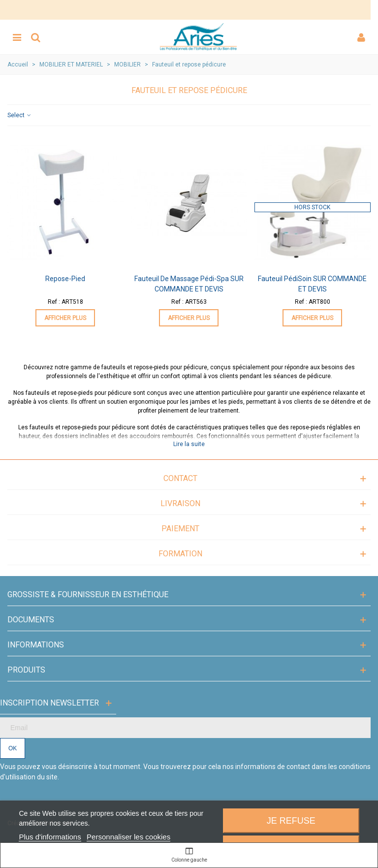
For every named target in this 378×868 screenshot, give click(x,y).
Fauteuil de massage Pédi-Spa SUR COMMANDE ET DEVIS (189, 284)
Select (20, 115)
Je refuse (291, 821)
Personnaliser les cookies (128, 837)
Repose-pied (65, 279)
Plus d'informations (50, 837)
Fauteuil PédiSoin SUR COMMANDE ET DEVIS (312, 284)
